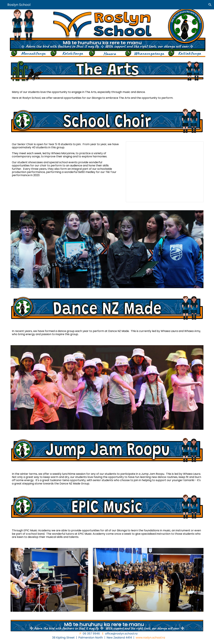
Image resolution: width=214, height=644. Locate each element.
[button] (210, 5)
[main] (107, 95)
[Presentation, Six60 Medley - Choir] (165, 172)
